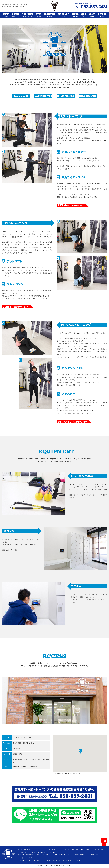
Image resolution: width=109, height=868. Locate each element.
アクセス (94, 849)
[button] (80, 751)
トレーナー (60, 849)
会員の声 (87, 849)
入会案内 (68, 849)
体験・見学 (75, 849)
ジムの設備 (52, 849)
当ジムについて (28, 849)
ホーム (20, 849)
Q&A (81, 849)
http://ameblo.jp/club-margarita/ (25, 767)
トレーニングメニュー (41, 849)
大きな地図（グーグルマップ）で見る (67, 774)
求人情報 (101, 849)
